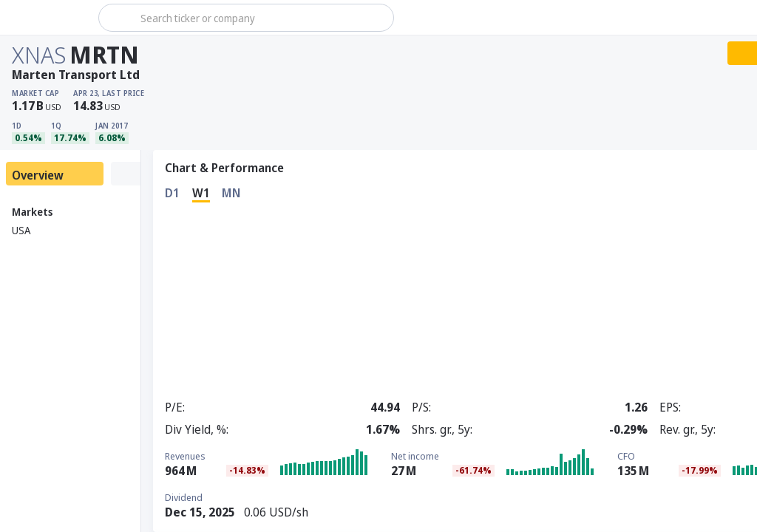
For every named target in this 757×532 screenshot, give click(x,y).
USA (21, 230)
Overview (38, 175)
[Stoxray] (48, 18)
